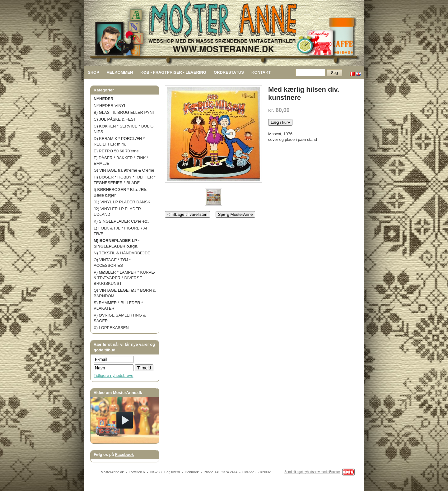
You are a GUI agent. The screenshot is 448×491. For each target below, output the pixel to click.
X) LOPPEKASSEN (111, 328)
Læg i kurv (280, 122)
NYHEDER (104, 99)
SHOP (93, 72)
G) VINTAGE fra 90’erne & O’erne (124, 170)
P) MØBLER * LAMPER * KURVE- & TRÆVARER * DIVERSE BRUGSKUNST (124, 278)
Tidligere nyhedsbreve (113, 375)
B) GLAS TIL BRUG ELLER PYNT (124, 112)
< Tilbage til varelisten (187, 214)
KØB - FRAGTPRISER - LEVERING (173, 72)
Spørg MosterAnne (236, 214)
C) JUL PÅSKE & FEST (115, 119)
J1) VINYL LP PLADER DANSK (122, 202)
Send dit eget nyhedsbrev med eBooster (312, 472)
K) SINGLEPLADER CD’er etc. (121, 221)
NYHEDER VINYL (110, 106)
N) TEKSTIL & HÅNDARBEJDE (122, 253)
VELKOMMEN (120, 72)
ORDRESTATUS (229, 72)
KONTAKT (261, 72)
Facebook (125, 454)
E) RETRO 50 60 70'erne (116, 151)
